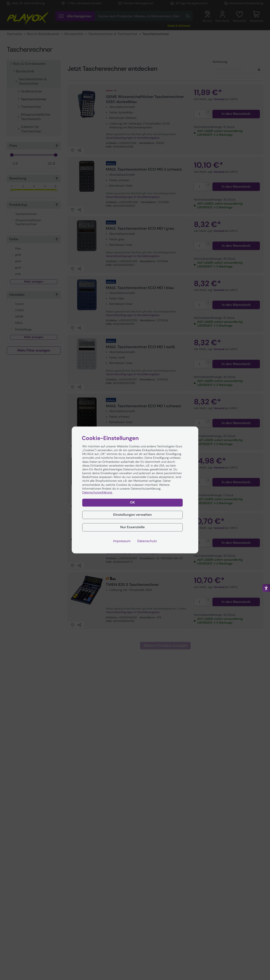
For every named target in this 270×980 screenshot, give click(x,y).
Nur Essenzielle (132, 527)
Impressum (122, 541)
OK (133, 503)
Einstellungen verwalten (132, 515)
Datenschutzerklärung (97, 493)
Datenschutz (147, 541)
